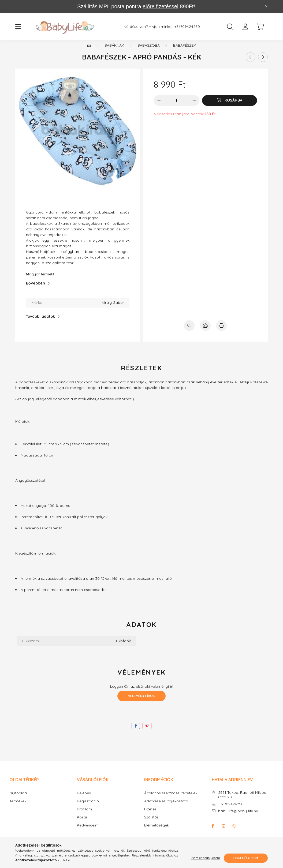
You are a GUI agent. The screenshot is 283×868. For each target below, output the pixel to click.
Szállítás (151, 823)
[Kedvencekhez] (189, 331)
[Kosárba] (230, 106)
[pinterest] (147, 732)
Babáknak (114, 51)
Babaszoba (149, 51)
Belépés (84, 799)
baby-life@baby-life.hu (238, 817)
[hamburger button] (18, 27)
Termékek (18, 807)
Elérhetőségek (157, 831)
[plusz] (194, 106)
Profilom (84, 815)
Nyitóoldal (18, 799)
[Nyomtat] (221, 331)
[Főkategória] (89, 51)
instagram (224, 832)
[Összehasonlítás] (205, 331)
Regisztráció (88, 807)
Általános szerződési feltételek (171, 799)
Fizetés (150, 815)
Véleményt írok (141, 701)
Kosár (82, 823)
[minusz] (159, 106)
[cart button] (260, 27)
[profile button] (245, 27)
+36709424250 (187, 27)
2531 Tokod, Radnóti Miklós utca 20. (242, 800)
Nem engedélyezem (206, 858)
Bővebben (36, 289)
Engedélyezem (246, 858)
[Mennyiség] (176, 106)
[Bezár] (266, 6)
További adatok (40, 322)
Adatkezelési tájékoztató (166, 807)
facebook (213, 832)
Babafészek (185, 51)
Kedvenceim (88, 831)
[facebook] (136, 732)
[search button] (230, 27)
